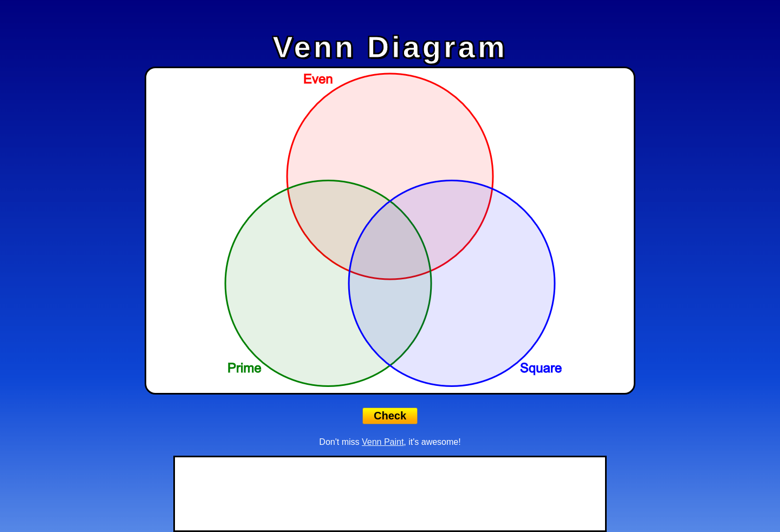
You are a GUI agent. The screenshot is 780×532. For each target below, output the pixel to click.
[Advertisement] (390, 14)
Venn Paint (383, 442)
